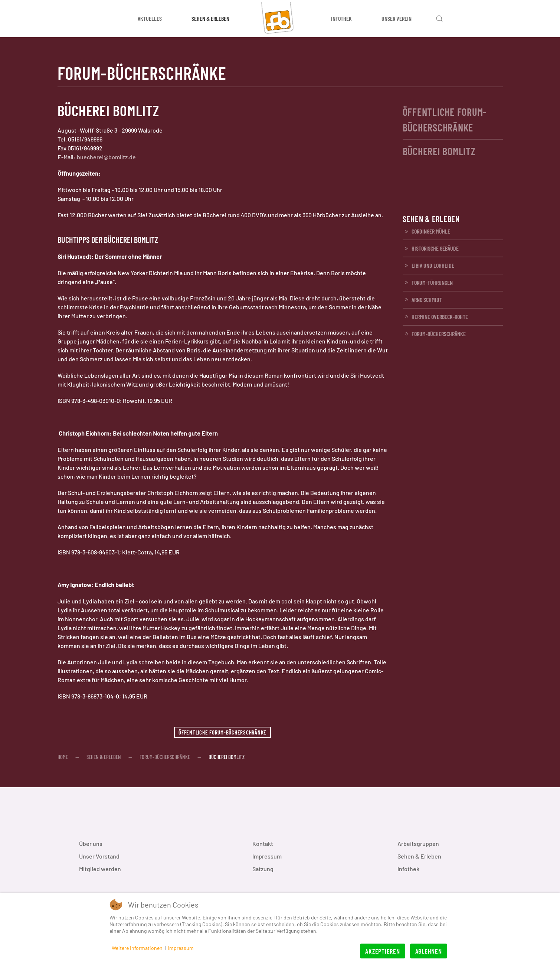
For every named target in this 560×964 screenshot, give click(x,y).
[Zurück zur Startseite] (280, 19)
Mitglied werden (100, 869)
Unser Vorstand (99, 856)
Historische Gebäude (431, 248)
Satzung (263, 869)
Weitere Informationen (137, 948)
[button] (439, 19)
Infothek (408, 869)
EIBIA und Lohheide (428, 266)
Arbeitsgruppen (418, 843)
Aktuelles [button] (150, 18)
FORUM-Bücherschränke (434, 334)
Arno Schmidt (422, 300)
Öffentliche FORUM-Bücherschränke (222, 732)
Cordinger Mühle (426, 231)
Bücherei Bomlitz (439, 151)
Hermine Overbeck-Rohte (435, 317)
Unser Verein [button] (397, 18)
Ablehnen (429, 951)
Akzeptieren (382, 951)
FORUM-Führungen (428, 283)
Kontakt (263, 843)
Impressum (267, 856)
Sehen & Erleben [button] (210, 18)
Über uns (91, 843)
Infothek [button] (341, 18)
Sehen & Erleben (419, 856)
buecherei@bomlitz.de (106, 157)
